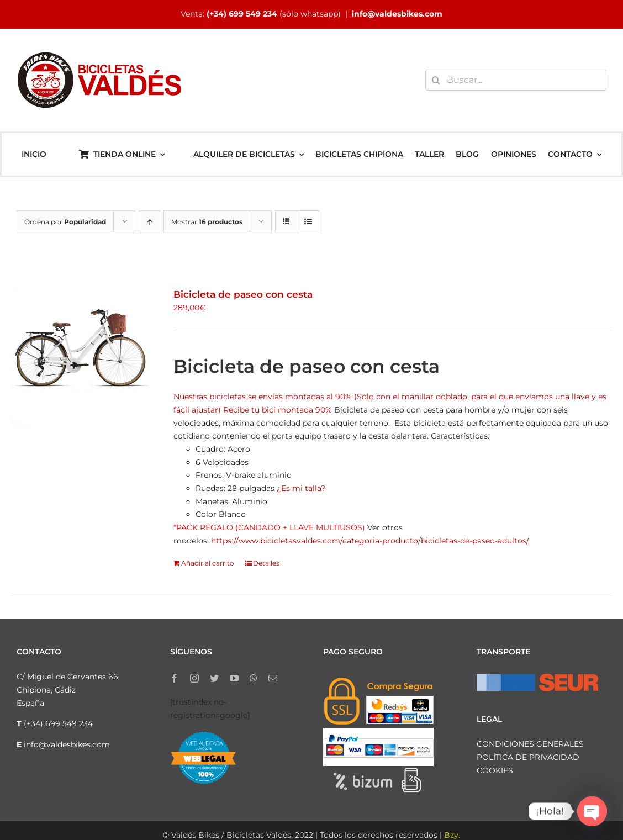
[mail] (273, 678)
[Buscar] (436, 80)
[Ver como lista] (308, 222)
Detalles (266, 563)
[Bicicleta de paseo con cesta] (80, 357)
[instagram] (194, 678)
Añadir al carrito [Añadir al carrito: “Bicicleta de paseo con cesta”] (208, 563)
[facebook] (175, 678)
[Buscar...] (516, 80)
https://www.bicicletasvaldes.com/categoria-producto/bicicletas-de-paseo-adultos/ (370, 541)
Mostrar (207, 222)
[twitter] (214, 678)
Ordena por (65, 222)
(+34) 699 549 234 (242, 14)
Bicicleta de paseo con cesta (243, 294)
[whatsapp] (254, 678)
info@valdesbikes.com (397, 14)
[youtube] (234, 678)
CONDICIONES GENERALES (530, 744)
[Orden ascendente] (149, 222)
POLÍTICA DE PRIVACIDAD (528, 757)
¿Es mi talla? (301, 488)
